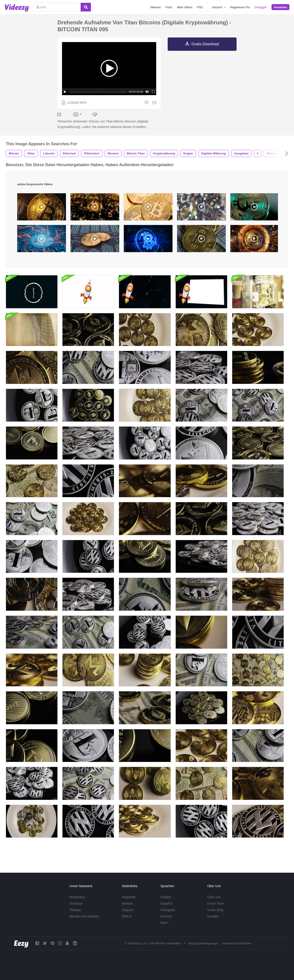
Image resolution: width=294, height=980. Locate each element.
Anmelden (280, 7)
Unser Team (216, 903)
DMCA (127, 916)
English (166, 897)
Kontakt (213, 916)
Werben (128, 903)
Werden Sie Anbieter (84, 916)
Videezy (75, 910)
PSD (200, 7)
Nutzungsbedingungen (203, 943)
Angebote (129, 897)
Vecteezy (76, 903)
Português (168, 910)
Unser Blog (215, 910)
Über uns (214, 897)
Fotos (169, 7)
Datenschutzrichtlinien (236, 943)
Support (128, 910)
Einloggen (261, 7)
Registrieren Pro (240, 7)
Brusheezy (77, 897)
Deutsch (166, 916)
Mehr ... (166, 923)
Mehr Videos (185, 7)
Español (166, 903)
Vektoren (155, 7)
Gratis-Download (205, 44)
